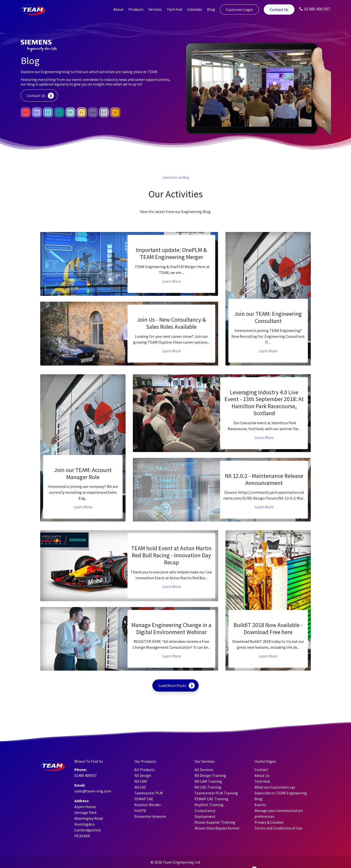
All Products (145, 770)
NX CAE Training (208, 787)
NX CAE (140, 787)
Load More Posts (172, 685)
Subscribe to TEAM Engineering (281, 793)
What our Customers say (275, 787)
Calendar (195, 9)
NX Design (143, 775)
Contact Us (279, 10)
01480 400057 (85, 775)
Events (260, 805)
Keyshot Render (148, 805)
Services (155, 9)
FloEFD (140, 810)
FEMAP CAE (144, 799)
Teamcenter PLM (149, 793)
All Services (204, 770)
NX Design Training (210, 775)
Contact (261, 770)
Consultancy (205, 810)
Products (136, 9)
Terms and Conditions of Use (278, 828)
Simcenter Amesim (150, 816)
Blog (211, 9)
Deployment (205, 816)
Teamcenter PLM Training (216, 793)
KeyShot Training (209, 805)
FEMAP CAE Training (211, 799)
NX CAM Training (208, 781)
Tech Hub (175, 9)
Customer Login (239, 10)
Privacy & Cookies (269, 822)
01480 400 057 (315, 9)
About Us (262, 775)
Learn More (171, 281)
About (118, 9)
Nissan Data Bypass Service (217, 828)
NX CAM (141, 781)
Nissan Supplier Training (215, 822)
